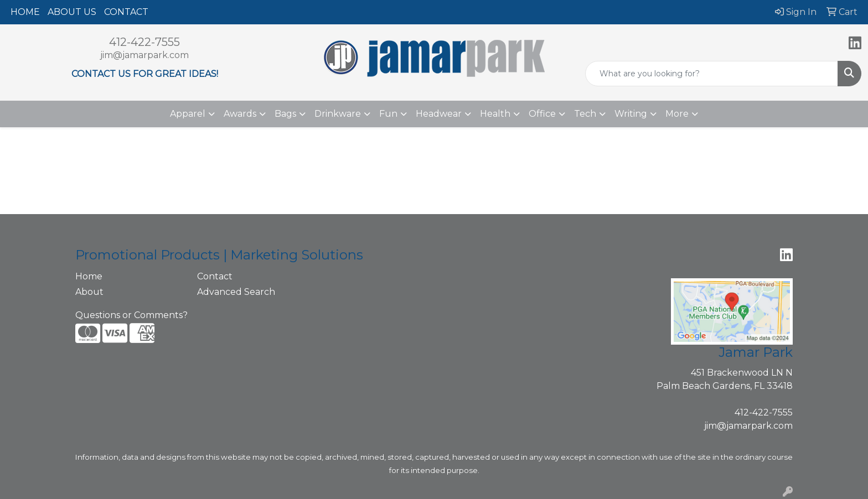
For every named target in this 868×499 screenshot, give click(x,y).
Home (89, 276)
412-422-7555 (144, 42)
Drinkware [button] (338, 114)
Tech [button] (585, 114)
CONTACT (126, 12)
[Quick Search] (712, 74)
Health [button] (495, 114)
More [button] (677, 114)
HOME (25, 12)
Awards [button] (240, 114)
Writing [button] (631, 114)
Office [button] (542, 114)
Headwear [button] (439, 114)
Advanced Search (236, 292)
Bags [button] (285, 114)
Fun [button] (388, 114)
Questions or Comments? (131, 315)
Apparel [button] (188, 114)
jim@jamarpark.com (144, 55)
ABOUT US (72, 12)
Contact (215, 276)
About (89, 292)
